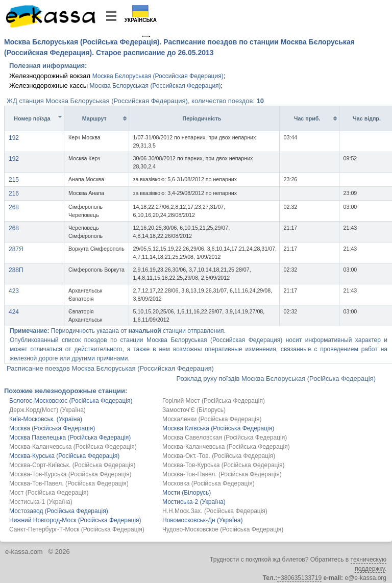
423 (14, 291)
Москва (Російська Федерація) (52, 428)
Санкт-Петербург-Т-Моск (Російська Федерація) (77, 529)
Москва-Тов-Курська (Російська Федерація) (224, 465)
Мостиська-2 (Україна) (194, 502)
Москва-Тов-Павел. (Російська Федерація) (222, 474)
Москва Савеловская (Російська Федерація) (225, 438)
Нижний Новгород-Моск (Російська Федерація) (75, 520)
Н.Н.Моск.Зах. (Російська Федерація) (215, 511)
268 (14, 207)
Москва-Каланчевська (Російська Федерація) (73, 447)
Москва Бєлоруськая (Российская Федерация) (158, 76)
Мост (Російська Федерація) (49, 493)
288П (16, 270)
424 (14, 312)
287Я (16, 249)
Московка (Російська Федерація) (209, 483)
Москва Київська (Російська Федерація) (218, 428)
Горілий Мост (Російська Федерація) (214, 401)
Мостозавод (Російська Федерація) (59, 511)
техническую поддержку (369, 564)
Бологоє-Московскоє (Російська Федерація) (71, 401)
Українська (141, 20)
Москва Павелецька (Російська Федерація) (70, 438)
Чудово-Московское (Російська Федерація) (223, 529)
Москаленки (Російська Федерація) (212, 419)
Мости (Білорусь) (187, 493)
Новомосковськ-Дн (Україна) (202, 520)
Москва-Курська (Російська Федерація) (64, 456)
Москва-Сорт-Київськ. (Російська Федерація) (72, 465)
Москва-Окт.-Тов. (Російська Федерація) (219, 456)
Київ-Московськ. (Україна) (46, 419)
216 (14, 193)
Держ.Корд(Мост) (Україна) (47, 410)
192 (14, 138)
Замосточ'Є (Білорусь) (194, 410)
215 (14, 180)
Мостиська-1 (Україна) (41, 502)
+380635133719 (299, 578)
